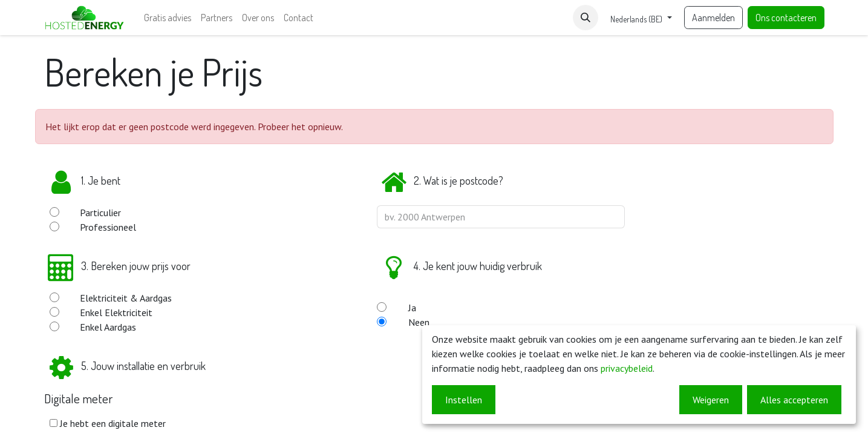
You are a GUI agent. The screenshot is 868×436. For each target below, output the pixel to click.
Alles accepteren (794, 400)
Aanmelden (713, 18)
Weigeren (711, 400)
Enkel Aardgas (108, 327)
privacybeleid (627, 368)
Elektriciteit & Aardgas (126, 298)
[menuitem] (168, 18)
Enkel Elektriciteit (116, 312)
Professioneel (108, 227)
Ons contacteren (786, 18)
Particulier (100, 213)
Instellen (464, 400)
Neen (419, 322)
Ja (412, 308)
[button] (586, 18)
